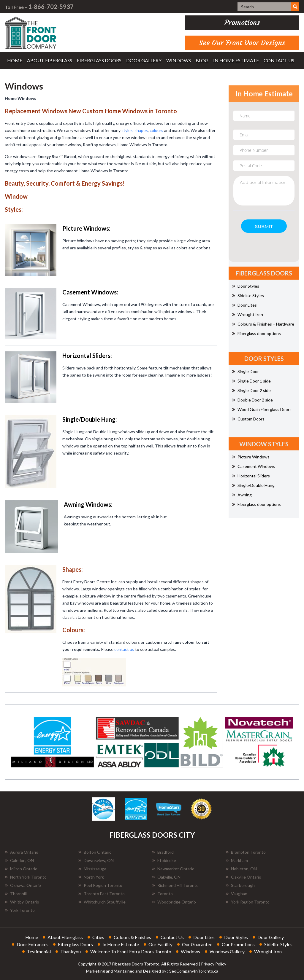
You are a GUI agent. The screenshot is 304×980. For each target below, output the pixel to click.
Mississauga (92, 869)
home (15, 60)
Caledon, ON (19, 860)
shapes (141, 130)
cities (98, 937)
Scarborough (240, 885)
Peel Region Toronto (100, 885)
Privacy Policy (214, 964)
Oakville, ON (166, 877)
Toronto (162, 894)
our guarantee (197, 944)
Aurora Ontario (22, 852)
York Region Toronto (248, 902)
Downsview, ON (96, 860)
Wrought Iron (248, 314)
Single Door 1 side (251, 381)
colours (156, 130)
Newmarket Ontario (173, 869)
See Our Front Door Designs (242, 43)
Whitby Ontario (22, 902)
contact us (279, 60)
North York (91, 877)
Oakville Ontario (243, 877)
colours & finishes (132, 937)
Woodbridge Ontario (174, 902)
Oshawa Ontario (23, 885)
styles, (128, 130)
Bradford (163, 852)
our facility (160, 944)
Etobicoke (164, 860)
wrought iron (268, 951)
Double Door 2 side (252, 400)
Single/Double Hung (253, 485)
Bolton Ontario (95, 852)
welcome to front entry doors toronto (131, 951)
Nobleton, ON (241, 869)
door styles (236, 937)
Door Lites (244, 305)
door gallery (144, 60)
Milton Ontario (21, 869)
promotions (242, 23)
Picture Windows (251, 457)
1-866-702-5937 (51, 7)
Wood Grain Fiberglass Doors (262, 409)
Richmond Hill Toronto (175, 885)
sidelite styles (278, 944)
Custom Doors (248, 419)
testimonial (39, 951)
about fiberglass (50, 60)
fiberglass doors (99, 60)
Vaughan (236, 894)
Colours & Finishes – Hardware (263, 324)
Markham (237, 860)
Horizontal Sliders (251, 476)
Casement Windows (254, 466)
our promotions (238, 944)
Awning (242, 495)
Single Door (246, 371)
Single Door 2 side (251, 390)
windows (179, 60)
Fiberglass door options (256, 333)
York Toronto (20, 910)
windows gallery (227, 951)
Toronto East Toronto (102, 894)
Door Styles (246, 286)
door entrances (33, 944)
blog (202, 60)
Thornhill (16, 894)
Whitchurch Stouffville (102, 902)
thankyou (71, 951)
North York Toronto (26, 877)
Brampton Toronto (246, 852)
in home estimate (236, 60)
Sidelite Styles (248, 295)
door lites (204, 937)
